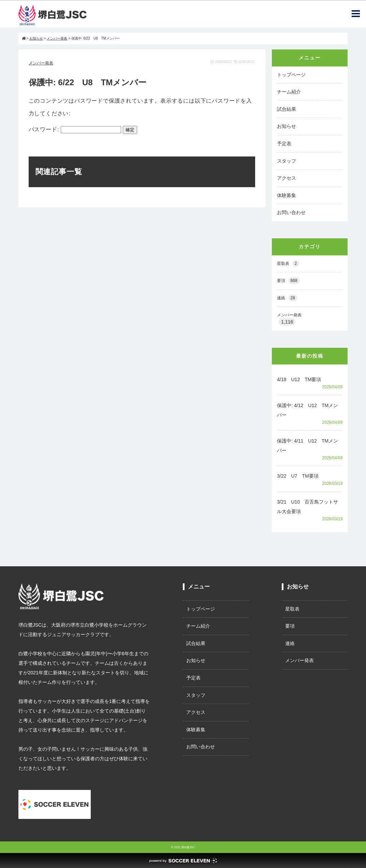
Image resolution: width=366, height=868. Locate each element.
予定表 (284, 144)
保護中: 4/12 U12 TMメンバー (308, 410)
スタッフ (287, 161)
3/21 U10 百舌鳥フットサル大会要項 (308, 507)
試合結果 (287, 109)
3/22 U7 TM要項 (298, 476)
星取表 (288, 264)
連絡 (287, 298)
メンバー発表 (41, 63)
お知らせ (287, 126)
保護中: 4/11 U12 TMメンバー (308, 446)
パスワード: (75, 129)
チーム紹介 (289, 92)
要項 (288, 281)
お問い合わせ (291, 212)
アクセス (287, 178)
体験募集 (287, 195)
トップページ (291, 75)
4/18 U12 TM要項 (299, 379)
